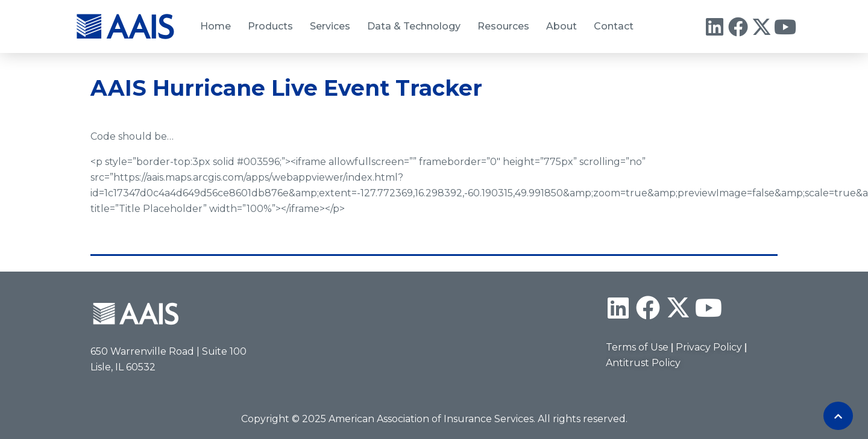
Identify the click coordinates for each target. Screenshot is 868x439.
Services (330, 26)
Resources (503, 26)
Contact (614, 26)
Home (215, 26)
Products (270, 26)
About (561, 26)
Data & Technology (414, 26)
